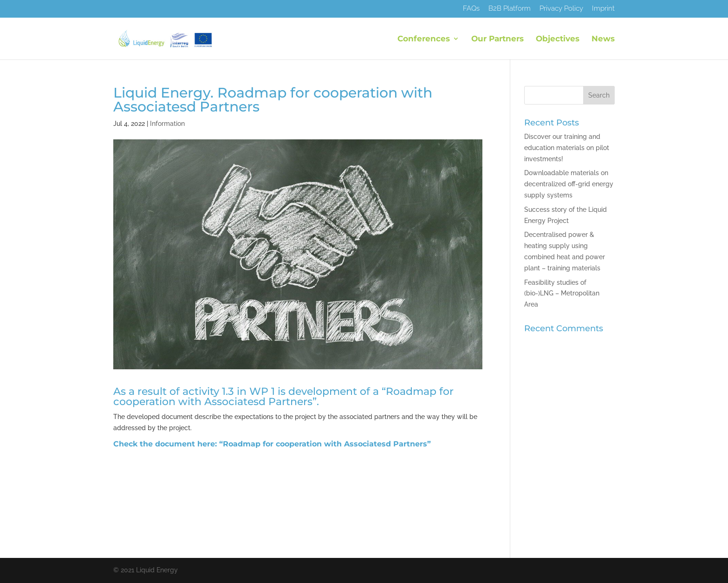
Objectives (558, 39)
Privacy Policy (561, 9)
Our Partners (497, 39)
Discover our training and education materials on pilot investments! (567, 148)
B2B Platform (510, 9)
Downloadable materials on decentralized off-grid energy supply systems (569, 184)
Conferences (424, 39)
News (603, 39)
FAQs (471, 9)
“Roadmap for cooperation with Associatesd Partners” (325, 444)
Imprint (603, 9)
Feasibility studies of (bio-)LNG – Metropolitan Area (562, 294)
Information (167, 124)
